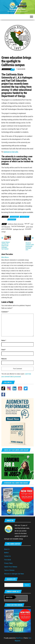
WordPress (19, 638)
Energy (20, 601)
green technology (7, 229)
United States (12, 219)
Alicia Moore (21, 69)
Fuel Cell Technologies (18, 226)
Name (4, 340)
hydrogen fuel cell (18, 229)
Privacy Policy (8, 563)
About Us (7, 549)
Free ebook (8, 560)
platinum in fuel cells (11, 152)
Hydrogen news (24, 217)
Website (4, 359)
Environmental (14, 217)
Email (4, 350)
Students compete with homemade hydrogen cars (30, 246)
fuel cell (27, 224)
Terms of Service (9, 570)
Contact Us (7, 556)
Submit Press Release (11, 567)
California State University (15, 224)
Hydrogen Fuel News (17, 9)
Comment (5, 312)
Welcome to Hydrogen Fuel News (14, 574)
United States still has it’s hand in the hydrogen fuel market (5, 246)
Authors (6, 553)
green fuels (29, 227)
